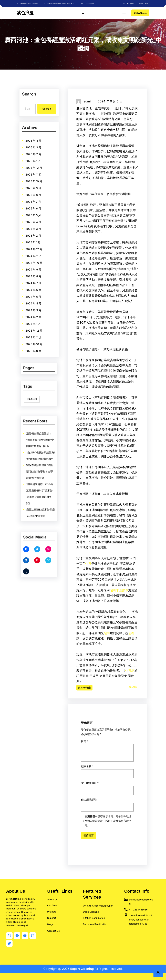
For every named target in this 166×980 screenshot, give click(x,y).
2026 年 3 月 (34, 151)
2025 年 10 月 (34, 184)
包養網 (130, 671)
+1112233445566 (138, 909)
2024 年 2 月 (34, 314)
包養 (88, 564)
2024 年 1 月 (33, 320)
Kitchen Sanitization (94, 917)
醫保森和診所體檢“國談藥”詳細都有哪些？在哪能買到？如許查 (39, 470)
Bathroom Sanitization (95, 923)
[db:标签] (133, 687)
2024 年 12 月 (34, 249)
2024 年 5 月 (33, 294)
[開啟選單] (83, 13)
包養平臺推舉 (119, 590)
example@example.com (29, 3)
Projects (52, 911)
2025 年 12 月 (34, 171)
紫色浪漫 (25, 13)
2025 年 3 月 (33, 229)
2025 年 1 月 (33, 242)
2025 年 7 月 (33, 203)
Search (46, 108)
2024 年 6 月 (34, 288)
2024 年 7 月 (33, 281)
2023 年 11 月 (34, 333)
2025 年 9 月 (33, 190)
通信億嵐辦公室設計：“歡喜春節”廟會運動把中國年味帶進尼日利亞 (40, 454)
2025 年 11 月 (34, 177)
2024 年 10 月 (34, 262)
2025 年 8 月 (33, 197)
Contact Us (53, 930)
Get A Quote (140, 13)
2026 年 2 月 (34, 158)
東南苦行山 (84, 688)
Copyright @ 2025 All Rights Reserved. (83, 969)
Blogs (50, 923)
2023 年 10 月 (34, 340)
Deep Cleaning (91, 911)
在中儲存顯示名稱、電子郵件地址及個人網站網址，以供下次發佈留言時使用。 (107, 809)
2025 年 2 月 (33, 236)
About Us (52, 899)
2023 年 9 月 (34, 346)
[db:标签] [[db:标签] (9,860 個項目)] (36, 396)
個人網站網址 (105, 806)
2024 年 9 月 (34, 268)
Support (52, 917)
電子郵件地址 (105, 804)
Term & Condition (129, 3)
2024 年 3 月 (34, 307)
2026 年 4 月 (34, 145)
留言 (104, 799)
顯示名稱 (105, 802)
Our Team (53, 905)
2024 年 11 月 (34, 255)
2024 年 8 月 (34, 275)
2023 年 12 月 (34, 327)
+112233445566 (87, 3)
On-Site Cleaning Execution (98, 905)
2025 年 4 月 (33, 223)
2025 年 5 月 (33, 216)
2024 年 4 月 (34, 301)
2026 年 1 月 (33, 164)
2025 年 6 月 (33, 210)
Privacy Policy (144, 3)
